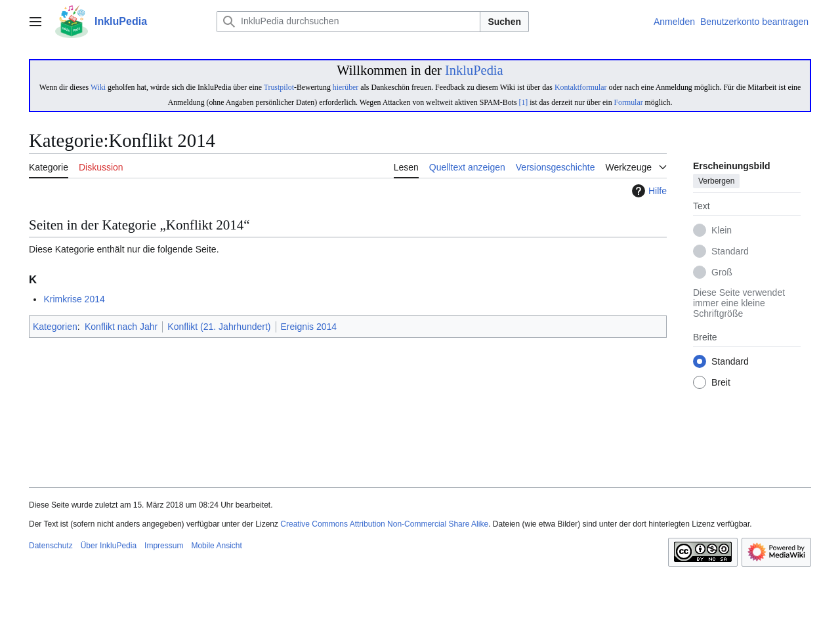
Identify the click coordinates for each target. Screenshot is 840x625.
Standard (730, 252)
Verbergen (716, 182)
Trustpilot (279, 87)
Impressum (164, 546)
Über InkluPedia (109, 546)
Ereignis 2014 (309, 327)
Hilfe (648, 191)
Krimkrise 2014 (74, 299)
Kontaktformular (581, 87)
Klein (722, 231)
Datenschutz (51, 546)
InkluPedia (474, 70)
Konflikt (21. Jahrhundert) (219, 327)
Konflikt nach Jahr (121, 327)
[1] (523, 102)
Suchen (504, 22)
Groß (722, 273)
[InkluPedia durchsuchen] (348, 22)
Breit (721, 383)
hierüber (346, 87)
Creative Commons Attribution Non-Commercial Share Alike (384, 524)
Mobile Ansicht (216, 546)
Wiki (98, 87)
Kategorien (55, 327)
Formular (629, 102)
